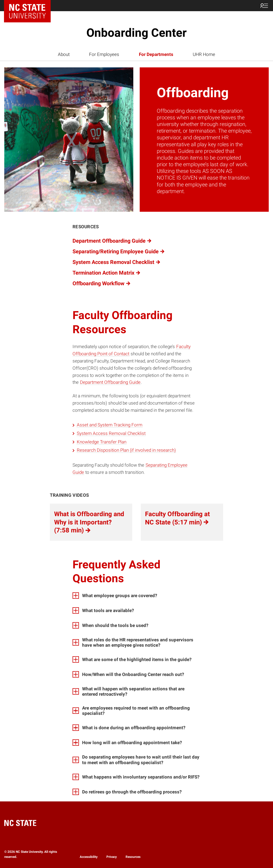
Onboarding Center (136, 33)
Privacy (112, 857)
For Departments (156, 54)
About (64, 54)
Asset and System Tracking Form (110, 425)
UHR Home (204, 54)
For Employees (104, 54)
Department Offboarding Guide (110, 382)
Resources (133, 857)
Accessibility (89, 857)
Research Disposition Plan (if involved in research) (126, 450)
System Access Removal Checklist (111, 433)
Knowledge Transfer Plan (102, 442)
